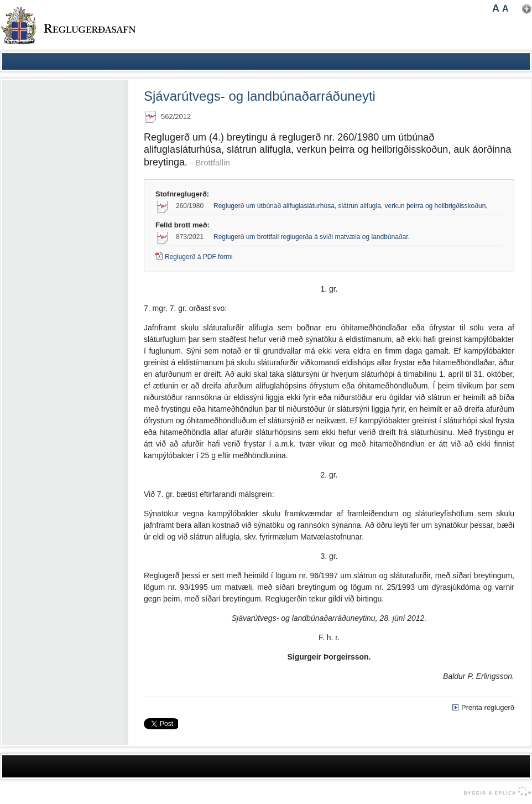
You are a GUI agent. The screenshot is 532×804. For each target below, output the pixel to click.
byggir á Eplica (495, 791)
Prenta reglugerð (488, 707)
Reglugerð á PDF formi (199, 257)
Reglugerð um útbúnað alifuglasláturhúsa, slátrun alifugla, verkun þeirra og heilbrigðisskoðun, (351, 206)
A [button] (496, 8)
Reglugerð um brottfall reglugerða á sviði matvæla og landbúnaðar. (312, 237)
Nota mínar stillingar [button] (527, 9)
